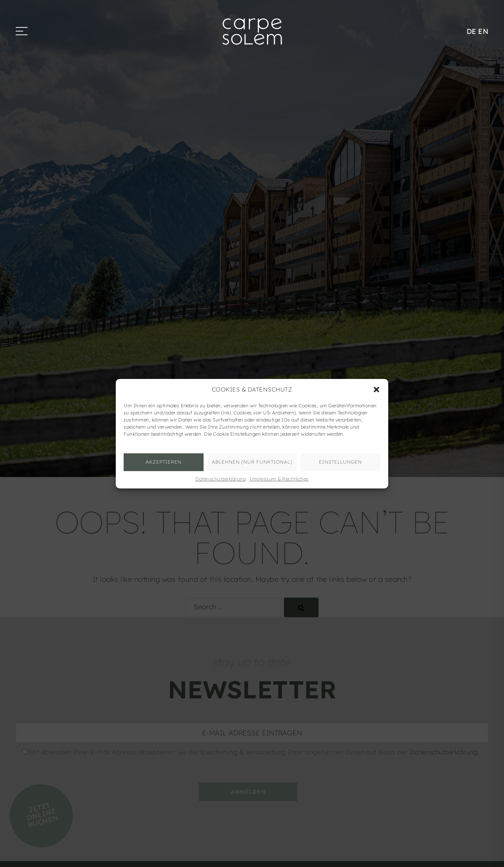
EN (483, 31)
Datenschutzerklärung (220, 478)
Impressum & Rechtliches (279, 478)
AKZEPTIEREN (164, 462)
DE (472, 31)
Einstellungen (340, 462)
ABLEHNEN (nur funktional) (252, 462)
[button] (376, 389)
